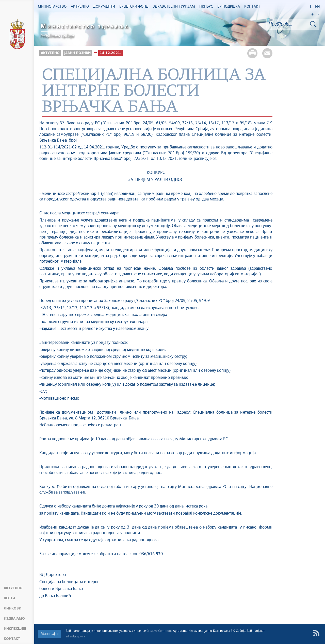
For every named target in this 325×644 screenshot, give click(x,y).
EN (318, 7)
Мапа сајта (50, 634)
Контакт (12, 639)
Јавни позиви (77, 53)
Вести (9, 598)
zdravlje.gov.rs (75, 637)
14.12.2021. (110, 53)
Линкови (13, 608)
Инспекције (15, 629)
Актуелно (13, 588)
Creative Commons (159, 631)
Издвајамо (14, 619)
